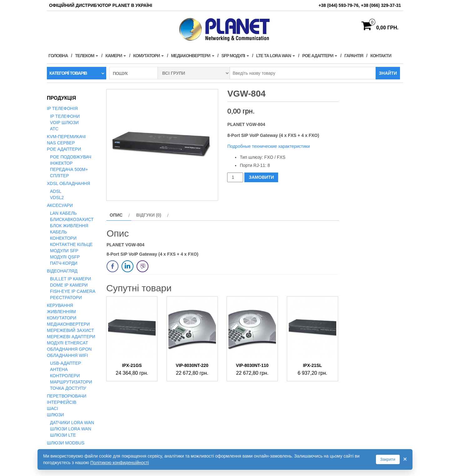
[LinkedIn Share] (127, 266)
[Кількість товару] (235, 177)
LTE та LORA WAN (275, 56)
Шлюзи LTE (63, 435)
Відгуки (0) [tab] (149, 215)
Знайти (388, 73)
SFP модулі (235, 56)
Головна (58, 56)
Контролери (65, 376)
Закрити (388, 459)
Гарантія (354, 56)
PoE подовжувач (71, 157)
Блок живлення (69, 226)
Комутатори (148, 56)
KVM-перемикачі (66, 137)
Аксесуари (60, 205)
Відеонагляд (62, 271)
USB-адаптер (65, 363)
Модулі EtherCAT (67, 343)
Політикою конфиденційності (120, 463)
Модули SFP (64, 251)
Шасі (52, 408)
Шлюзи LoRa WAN (71, 429)
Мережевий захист (70, 330)
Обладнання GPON (69, 349)
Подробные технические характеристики (268, 146)
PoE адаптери (320, 56)
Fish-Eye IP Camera (73, 291)
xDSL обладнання (68, 183)
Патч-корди (64, 263)
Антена (59, 369)
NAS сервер (61, 143)
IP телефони (65, 116)
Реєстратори (66, 298)
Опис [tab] (116, 215)
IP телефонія (62, 108)
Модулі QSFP (65, 257)
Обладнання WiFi (67, 355)
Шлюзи (55, 415)
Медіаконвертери (192, 56)
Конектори (63, 238)
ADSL (56, 191)
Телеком (87, 56)
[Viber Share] (142, 266)
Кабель (58, 232)
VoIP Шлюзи (64, 123)
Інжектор (61, 163)
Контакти (381, 56)
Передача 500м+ (69, 169)
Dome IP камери (69, 285)
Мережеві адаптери (71, 337)
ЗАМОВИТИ (261, 177)
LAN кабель (63, 213)
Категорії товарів (68, 73)
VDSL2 (57, 198)
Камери (116, 56)
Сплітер (59, 176)
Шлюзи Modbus (66, 443)
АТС (54, 129)
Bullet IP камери (70, 279)
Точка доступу (68, 388)
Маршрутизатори (71, 382)
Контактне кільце (71, 244)
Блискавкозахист (72, 219)
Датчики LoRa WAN (72, 423)
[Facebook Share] (112, 266)
